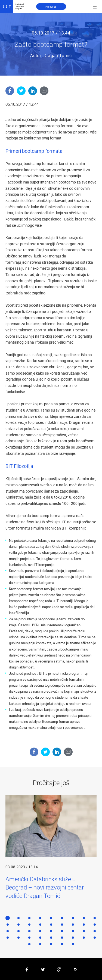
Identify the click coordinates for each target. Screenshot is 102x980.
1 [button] (8, 918)
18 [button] (95, 925)
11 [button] (18, 925)
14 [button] (51, 925)
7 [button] (73, 918)
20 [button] (18, 931)
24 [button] (62, 931)
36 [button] (95, 938)
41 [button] (73, 944)
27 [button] (95, 931)
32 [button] (51, 938)
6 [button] (62, 918)
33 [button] (62, 938)
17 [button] (84, 925)
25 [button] (73, 931)
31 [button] (40, 938)
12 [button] (29, 925)
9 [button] (95, 918)
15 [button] (62, 925)
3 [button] (29, 918)
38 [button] (40, 944)
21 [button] (29, 931)
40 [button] (62, 944)
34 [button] (73, 938)
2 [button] (18, 918)
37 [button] (29, 944)
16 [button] (73, 925)
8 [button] (84, 918)
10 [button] (8, 925)
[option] (51, 847)
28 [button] (8, 938)
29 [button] (18, 938)
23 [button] (51, 931)
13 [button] (40, 925)
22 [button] (40, 931)
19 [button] (8, 931)
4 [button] (40, 918)
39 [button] (51, 944)
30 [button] (29, 938)
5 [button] (51, 918)
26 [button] (84, 931)
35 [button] (84, 938)
